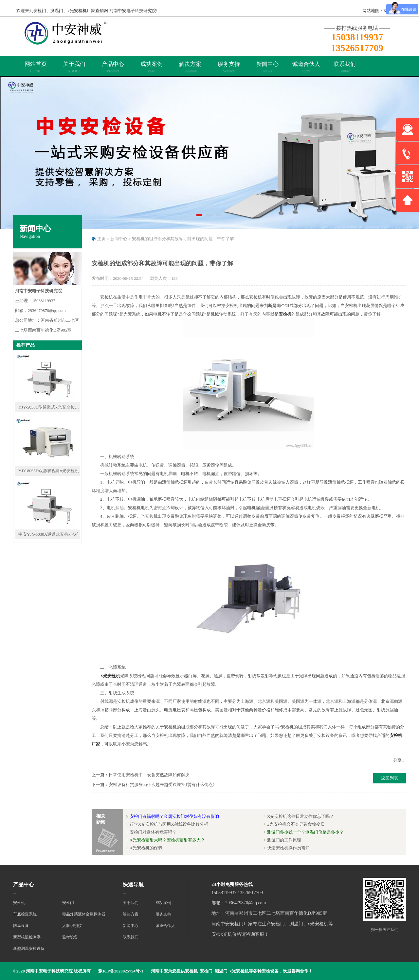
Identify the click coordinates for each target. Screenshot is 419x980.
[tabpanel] (209, 152)
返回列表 (390, 778)
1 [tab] (200, 217)
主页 (101, 239)
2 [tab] (209, 217)
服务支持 (229, 67)
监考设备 (70, 937)
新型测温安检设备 (29, 949)
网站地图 (371, 11)
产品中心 (113, 67)
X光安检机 (108, 676)
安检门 (68, 903)
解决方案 (190, 67)
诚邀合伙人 (306, 67)
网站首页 (36, 67)
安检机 (285, 314)
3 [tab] (219, 217)
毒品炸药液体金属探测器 (84, 914)
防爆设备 (21, 926)
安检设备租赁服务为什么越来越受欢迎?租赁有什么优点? (162, 785)
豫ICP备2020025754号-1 (121, 971)
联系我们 (345, 67)
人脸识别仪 (72, 926)
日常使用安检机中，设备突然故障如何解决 (149, 775)
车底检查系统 (25, 914)
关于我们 (74, 67)
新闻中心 (267, 67)
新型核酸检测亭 (27, 937)
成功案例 (152, 67)
